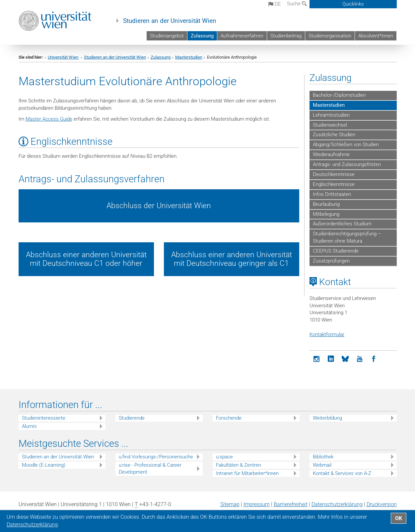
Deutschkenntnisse (334, 174)
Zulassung (202, 36)
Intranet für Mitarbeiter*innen (247, 473)
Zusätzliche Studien (334, 135)
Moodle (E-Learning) (44, 465)
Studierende (132, 418)
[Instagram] (317, 359)
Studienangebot (167, 36)
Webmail (322, 465)
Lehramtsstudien (331, 115)
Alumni (29, 426)
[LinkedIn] (331, 359)
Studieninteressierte (44, 418)
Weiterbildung (327, 418)
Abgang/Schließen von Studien (346, 145)
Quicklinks (353, 4)
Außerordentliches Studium (342, 224)
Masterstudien (189, 57)
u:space (224, 457)
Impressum (257, 504)
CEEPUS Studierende (336, 251)
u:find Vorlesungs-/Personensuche (156, 457)
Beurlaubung (326, 204)
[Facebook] (374, 359)
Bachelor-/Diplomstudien (339, 95)
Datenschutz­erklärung (337, 504)
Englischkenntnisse (334, 184)
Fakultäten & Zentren (239, 465)
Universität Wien (64, 57)
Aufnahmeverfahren (242, 36)
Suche (297, 4)
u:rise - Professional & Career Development (150, 469)
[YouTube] (359, 359)
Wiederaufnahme (331, 154)
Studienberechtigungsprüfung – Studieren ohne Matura (347, 237)
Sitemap (230, 504)
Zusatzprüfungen (331, 261)
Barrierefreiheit (291, 504)
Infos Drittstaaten (332, 194)
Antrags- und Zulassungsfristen (347, 164)
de (275, 4)
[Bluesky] (345, 359)
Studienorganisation (330, 36)
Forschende (229, 418)
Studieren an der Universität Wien (170, 21)
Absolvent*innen (376, 36)
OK (399, 518)
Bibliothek (323, 457)
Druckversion (382, 504)
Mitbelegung (326, 214)
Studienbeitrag (286, 36)
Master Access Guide (49, 119)
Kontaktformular (327, 334)
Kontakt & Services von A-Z (342, 473)
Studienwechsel (330, 125)
